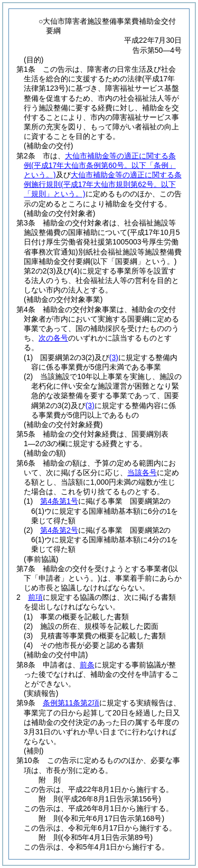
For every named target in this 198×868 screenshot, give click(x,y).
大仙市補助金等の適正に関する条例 (100, 165)
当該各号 (142, 473)
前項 (35, 597)
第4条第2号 (59, 530)
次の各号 (53, 338)
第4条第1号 (59, 501)
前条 (87, 665)
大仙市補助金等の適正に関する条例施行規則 (103, 184)
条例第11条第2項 (71, 703)
